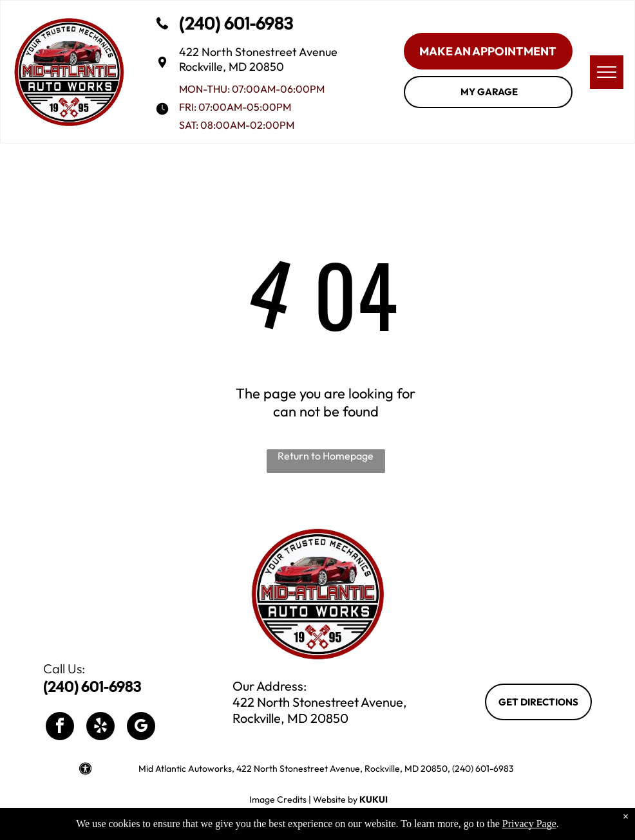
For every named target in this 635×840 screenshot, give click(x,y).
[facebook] (60, 728)
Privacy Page (529, 824)
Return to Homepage (326, 456)
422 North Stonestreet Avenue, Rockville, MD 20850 (320, 710)
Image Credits (278, 799)
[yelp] (100, 728)
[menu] (607, 72)
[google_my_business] (141, 728)
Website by (335, 799)
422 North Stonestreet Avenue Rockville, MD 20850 (258, 59)
